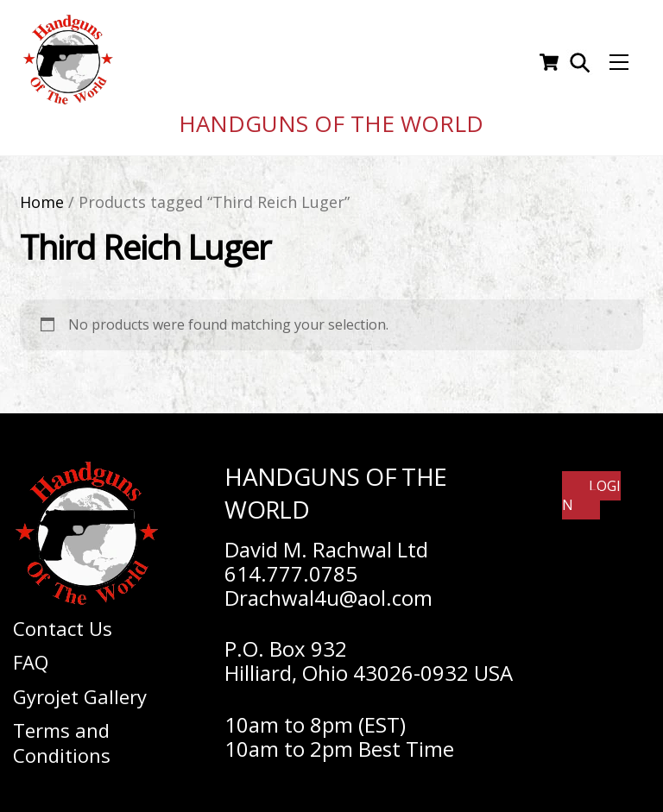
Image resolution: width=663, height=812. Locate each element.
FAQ (31, 656)
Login (591, 489)
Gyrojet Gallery (80, 689)
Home (42, 195)
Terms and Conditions (62, 736)
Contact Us (63, 621)
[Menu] (619, 60)
